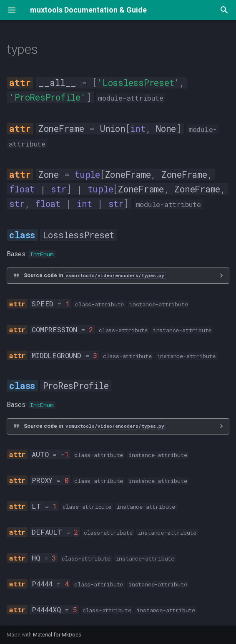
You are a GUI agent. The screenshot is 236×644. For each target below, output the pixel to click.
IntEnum (42, 254)
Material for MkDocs (57, 635)
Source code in (95, 275)
